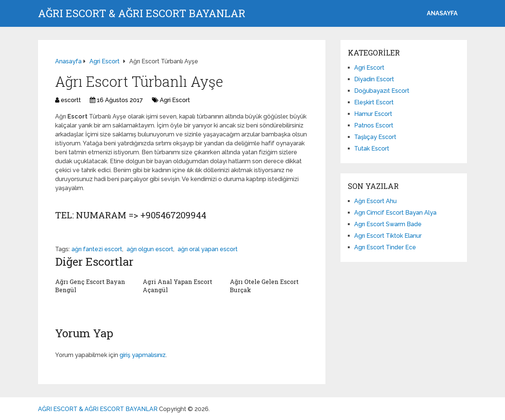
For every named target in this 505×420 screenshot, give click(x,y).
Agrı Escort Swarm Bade (388, 224)
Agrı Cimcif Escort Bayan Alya (395, 213)
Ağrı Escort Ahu (375, 201)
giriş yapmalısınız (143, 355)
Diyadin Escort (374, 79)
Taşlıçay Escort (375, 137)
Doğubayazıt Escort (382, 91)
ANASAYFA (442, 13)
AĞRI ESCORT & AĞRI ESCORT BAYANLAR (142, 13)
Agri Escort (175, 100)
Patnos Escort (374, 125)
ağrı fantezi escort (97, 249)
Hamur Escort (373, 114)
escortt (71, 100)
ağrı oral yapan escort (208, 249)
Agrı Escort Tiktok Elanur (388, 236)
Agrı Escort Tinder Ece (385, 247)
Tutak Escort (372, 149)
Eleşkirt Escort (374, 102)
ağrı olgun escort (150, 249)
